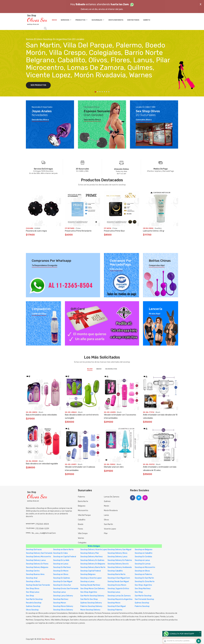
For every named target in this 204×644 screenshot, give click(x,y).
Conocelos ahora (144, 120)
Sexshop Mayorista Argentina (120, 599)
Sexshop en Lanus (142, 560)
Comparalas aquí (157, 265)
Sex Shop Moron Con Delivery (93, 589)
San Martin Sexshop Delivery (92, 596)
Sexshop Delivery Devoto (118, 564)
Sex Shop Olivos (33, 589)
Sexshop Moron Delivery (63, 606)
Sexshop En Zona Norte (145, 582)
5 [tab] (104, 92)
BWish (99, 369)
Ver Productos (38, 85)
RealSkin (158, 228)
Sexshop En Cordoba (143, 557)
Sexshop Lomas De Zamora (119, 596)
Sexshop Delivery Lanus (117, 557)
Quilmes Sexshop (142, 603)
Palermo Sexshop (142, 606)
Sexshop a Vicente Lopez (91, 578)
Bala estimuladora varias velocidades (41, 415)
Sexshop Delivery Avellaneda (120, 567)
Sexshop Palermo (115, 610)
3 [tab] (100, 92)
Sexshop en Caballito (144, 553)
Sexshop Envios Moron (117, 585)
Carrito (147, 20)
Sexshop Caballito (115, 571)
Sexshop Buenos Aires (35, 574)
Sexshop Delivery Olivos (117, 553)
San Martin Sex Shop (89, 599)
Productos (82, 20)
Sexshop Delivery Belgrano (37, 567)
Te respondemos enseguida (44, 265)
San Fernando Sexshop (144, 599)
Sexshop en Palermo (143, 574)
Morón (106, 506)
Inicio (54, 20)
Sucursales (98, 20)
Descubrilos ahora (40, 120)
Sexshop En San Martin (144, 578)
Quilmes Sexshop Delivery (91, 603)
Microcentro (83, 510)
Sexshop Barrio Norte (117, 574)
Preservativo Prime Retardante (78, 231)
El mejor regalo (78, 314)
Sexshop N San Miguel (117, 606)
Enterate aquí (116, 269)
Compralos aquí (39, 314)
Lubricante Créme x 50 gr (154, 231)
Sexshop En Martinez (62, 567)
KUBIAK (37, 228)
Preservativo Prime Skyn (114, 231)
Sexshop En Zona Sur (62, 585)
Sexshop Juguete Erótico (118, 589)
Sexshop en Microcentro (145, 567)
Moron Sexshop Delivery (90, 610)
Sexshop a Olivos (33, 582)
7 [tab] (109, 92)
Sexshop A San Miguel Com (119, 578)
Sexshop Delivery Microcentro (39, 557)
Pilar (106, 533)
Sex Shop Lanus (33, 592)
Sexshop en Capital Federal (65, 557)
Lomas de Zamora (112, 497)
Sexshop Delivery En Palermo (120, 560)
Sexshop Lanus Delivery (63, 596)
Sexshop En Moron (61, 571)
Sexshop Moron (60, 603)
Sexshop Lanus (60, 592)
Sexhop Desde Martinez (90, 585)
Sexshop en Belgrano (144, 550)
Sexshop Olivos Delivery (63, 610)
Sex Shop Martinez (143, 589)
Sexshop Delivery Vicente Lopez (94, 550)
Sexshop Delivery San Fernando (39, 553)
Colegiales (82, 543)
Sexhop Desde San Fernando (38, 585)
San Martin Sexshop (143, 596)
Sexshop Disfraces (34, 550)
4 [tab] (102, 92)
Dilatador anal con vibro (114, 467)
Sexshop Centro (33, 571)
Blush (90, 369)
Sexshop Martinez (61, 599)
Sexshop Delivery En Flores (37, 564)
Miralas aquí (154, 314)
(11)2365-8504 (42, 524)
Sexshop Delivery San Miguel (119, 550)
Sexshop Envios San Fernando (66, 589)
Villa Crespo (83, 533)
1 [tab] (95, 92)
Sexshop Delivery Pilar (90, 553)
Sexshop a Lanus (87, 582)
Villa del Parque (84, 515)
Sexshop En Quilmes (62, 578)
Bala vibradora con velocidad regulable (42, 464)
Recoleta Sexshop (34, 603)
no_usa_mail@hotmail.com (44, 533)
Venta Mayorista (116, 20)
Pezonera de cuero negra (36, 231)
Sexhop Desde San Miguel (118, 582)
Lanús (106, 515)
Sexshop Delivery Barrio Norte (93, 567)
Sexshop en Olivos (142, 571)
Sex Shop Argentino (89, 592)
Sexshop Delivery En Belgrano (93, 564)
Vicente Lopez (110, 529)
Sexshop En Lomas (143, 564)
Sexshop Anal (32, 578)
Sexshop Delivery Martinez (92, 557)
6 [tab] (107, 92)
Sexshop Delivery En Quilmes (92, 560)
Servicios (66, 20)
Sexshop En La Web (61, 560)
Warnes (81, 538)
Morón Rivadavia (111, 510)
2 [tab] (98, 92)
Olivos (106, 520)
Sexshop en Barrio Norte (63, 550)
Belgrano (82, 506)
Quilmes (107, 501)
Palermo (81, 497)
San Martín (108, 524)
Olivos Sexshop (32, 610)
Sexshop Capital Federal (91, 571)
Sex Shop (139, 592)
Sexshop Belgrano (88, 574)
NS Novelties (111, 369)
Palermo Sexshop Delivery (91, 606)
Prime (78, 228)
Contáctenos (133, 20)
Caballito (82, 520)
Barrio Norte (83, 501)
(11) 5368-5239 (42, 529)
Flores (80, 529)
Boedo (81, 524)
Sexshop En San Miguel (63, 582)
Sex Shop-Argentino (143, 585)
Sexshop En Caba (60, 553)
